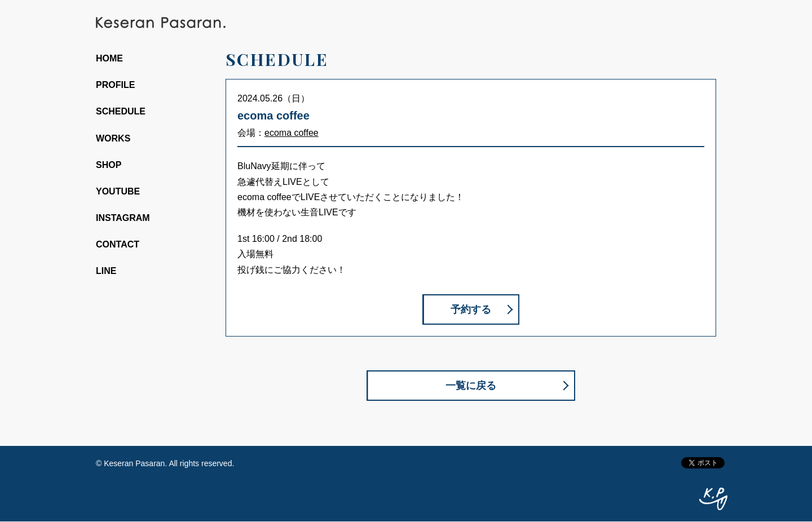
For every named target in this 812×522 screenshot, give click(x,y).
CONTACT (118, 244)
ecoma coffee (292, 133)
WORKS (113, 138)
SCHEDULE (121, 111)
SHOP (109, 165)
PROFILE (115, 85)
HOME (109, 58)
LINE (106, 271)
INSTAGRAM (123, 218)
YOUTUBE (118, 191)
